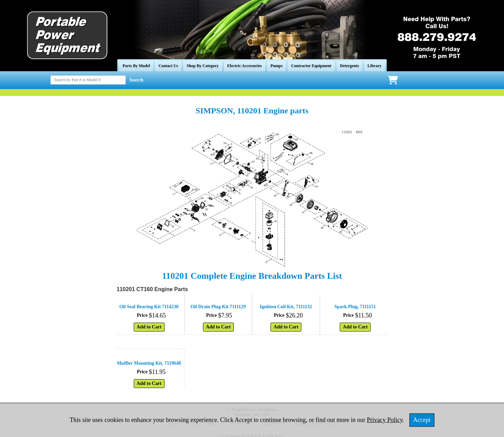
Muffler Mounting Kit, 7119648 (149, 363)
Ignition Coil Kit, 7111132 (286, 307)
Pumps (277, 66)
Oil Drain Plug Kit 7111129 (218, 307)
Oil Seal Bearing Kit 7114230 (149, 307)
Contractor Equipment (311, 66)
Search (136, 80)
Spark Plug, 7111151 (355, 307)
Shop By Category (202, 66)
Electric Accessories (245, 66)
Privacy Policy (385, 420)
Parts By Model (136, 66)
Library (375, 66)
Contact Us (168, 66)
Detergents (350, 66)
